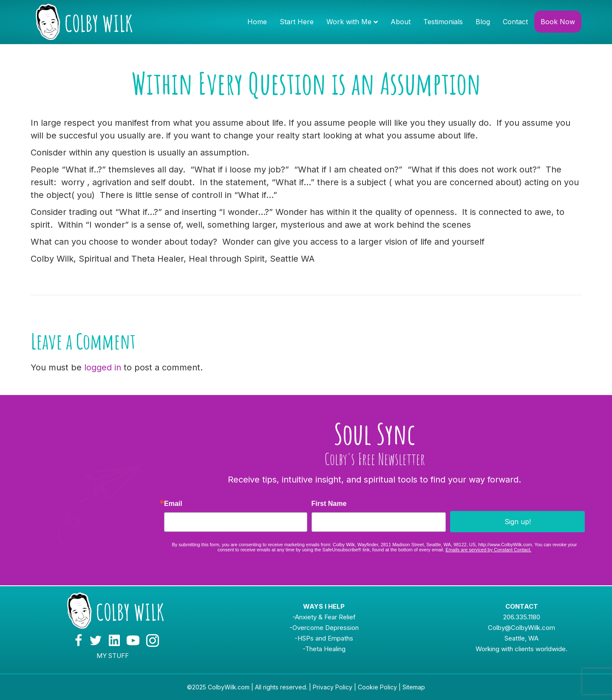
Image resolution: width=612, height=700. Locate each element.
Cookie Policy (377, 687)
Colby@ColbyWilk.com (521, 628)
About (401, 22)
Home (257, 22)
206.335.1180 (522, 617)
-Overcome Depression (324, 628)
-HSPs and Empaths (324, 638)
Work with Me (349, 22)
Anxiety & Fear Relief (325, 617)
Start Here (297, 22)
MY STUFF (113, 656)
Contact (515, 22)
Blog (483, 22)
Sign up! (518, 522)
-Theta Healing (324, 649)
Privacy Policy (333, 687)
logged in (103, 367)
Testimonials (443, 22)
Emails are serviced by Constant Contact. (488, 550)
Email (173, 504)
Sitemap (414, 687)
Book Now (558, 22)
